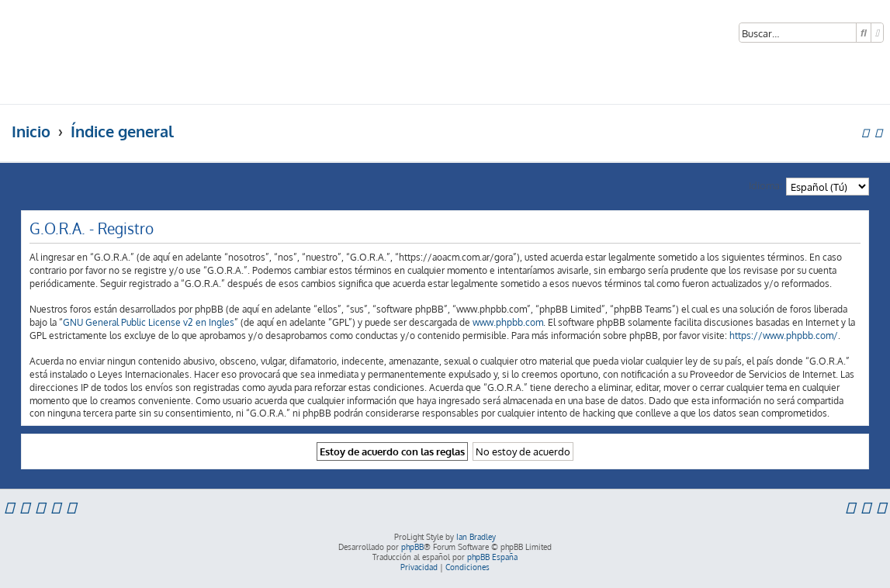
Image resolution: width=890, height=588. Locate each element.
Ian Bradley (476, 537)
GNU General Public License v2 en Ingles (149, 322)
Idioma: (765, 185)
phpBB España (492, 557)
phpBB (412, 547)
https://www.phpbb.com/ (784, 336)
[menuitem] (881, 507)
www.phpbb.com (508, 322)
